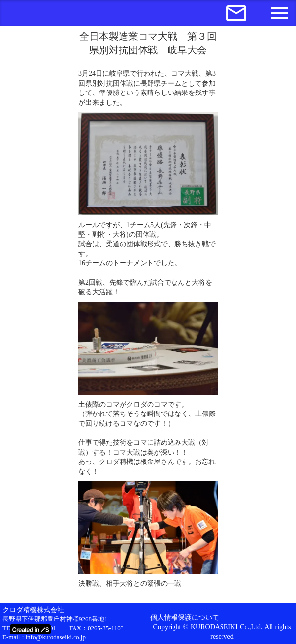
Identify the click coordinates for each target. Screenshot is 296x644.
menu (279, 13)
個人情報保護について (185, 617)
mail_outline (236, 13)
